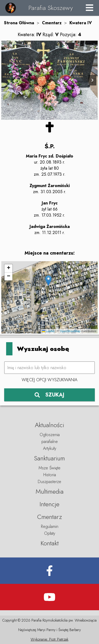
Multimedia (50, 491)
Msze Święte (49, 468)
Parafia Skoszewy (51, 8)
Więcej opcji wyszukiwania (49, 380)
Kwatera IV (81, 23)
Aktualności (49, 425)
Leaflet (48, 331)
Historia (50, 475)
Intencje (49, 504)
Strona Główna (19, 23)
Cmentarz (52, 23)
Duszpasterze (49, 482)
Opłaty (50, 533)
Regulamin (50, 526)
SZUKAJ (49, 395)
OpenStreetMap (70, 331)
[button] (48, 281)
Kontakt (50, 543)
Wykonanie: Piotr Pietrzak (49, 639)
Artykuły (50, 448)
